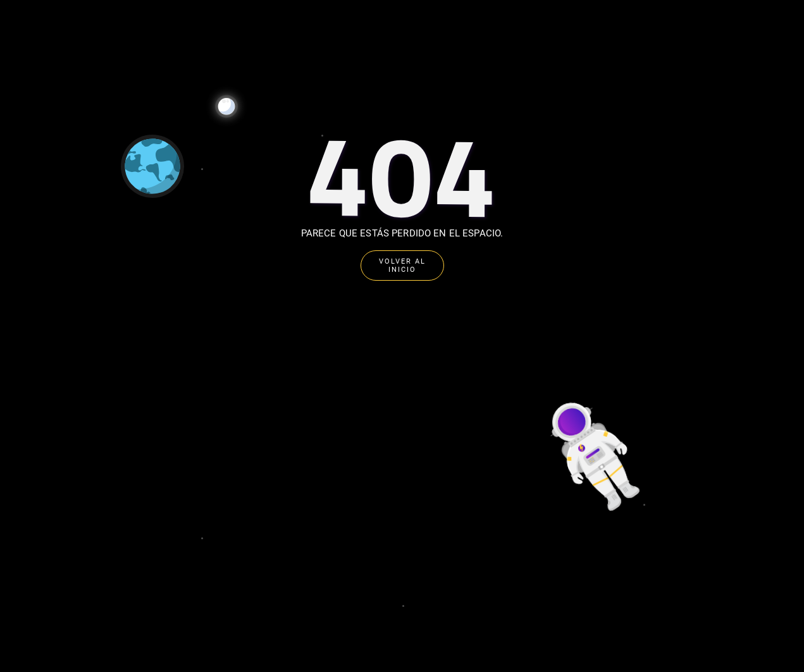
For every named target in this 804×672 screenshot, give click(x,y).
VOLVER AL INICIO (402, 266)
